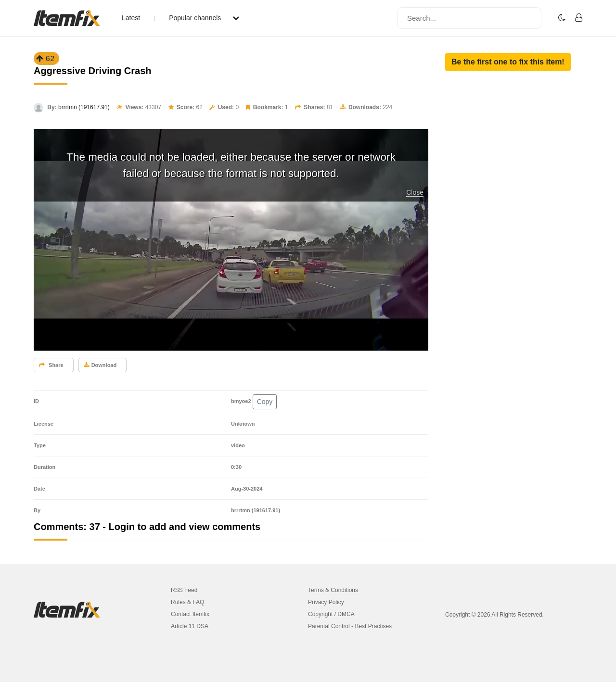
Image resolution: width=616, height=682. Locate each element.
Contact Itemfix (190, 614)
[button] (508, 62)
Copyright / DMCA (331, 614)
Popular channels (204, 18)
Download (100, 365)
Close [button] (415, 192)
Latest (131, 18)
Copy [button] (265, 402)
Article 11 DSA (190, 626)
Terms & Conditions (333, 590)
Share (51, 365)
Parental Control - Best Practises (350, 626)
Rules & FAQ (187, 602)
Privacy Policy (326, 602)
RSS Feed (184, 590)
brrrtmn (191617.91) (84, 107)
